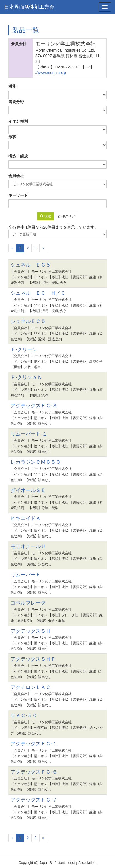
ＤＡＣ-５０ (24, 715)
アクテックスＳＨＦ (33, 659)
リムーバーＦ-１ (29, 434)
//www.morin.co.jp (51, 73)
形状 (12, 137)
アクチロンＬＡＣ (31, 687)
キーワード (18, 195)
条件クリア (67, 216)
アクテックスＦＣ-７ (34, 800)
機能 (12, 86)
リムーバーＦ (26, 575)
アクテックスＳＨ (31, 631)
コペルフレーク (28, 603)
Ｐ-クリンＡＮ (26, 377)
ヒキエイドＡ (26, 518)
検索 (46, 216)
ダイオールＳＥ (28, 490)
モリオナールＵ (28, 546)
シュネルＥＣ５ (28, 321)
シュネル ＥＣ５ (31, 265)
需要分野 (16, 102)
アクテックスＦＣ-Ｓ (34, 406)
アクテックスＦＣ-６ (34, 772)
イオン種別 (18, 121)
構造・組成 (18, 156)
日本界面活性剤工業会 (29, 7)
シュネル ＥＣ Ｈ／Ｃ (38, 293)
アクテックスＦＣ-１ (34, 744)
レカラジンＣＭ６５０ (36, 462)
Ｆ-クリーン (24, 349)
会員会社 (16, 176)
